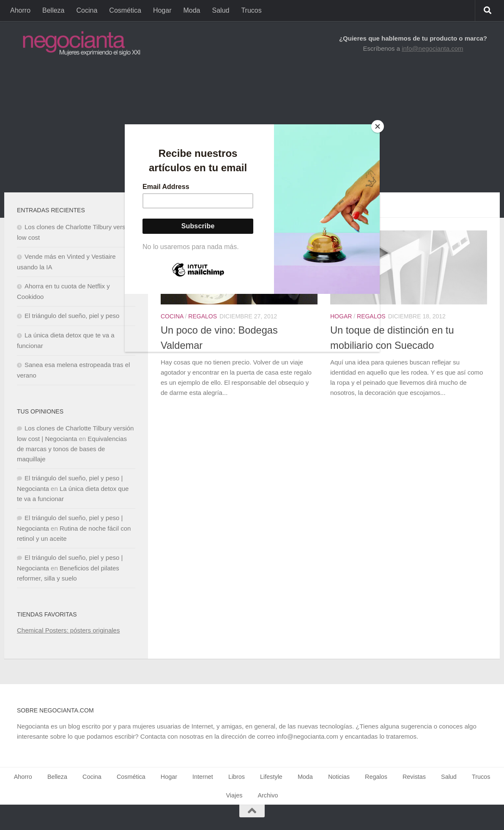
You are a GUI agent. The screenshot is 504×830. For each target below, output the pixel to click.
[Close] (378, 126)
